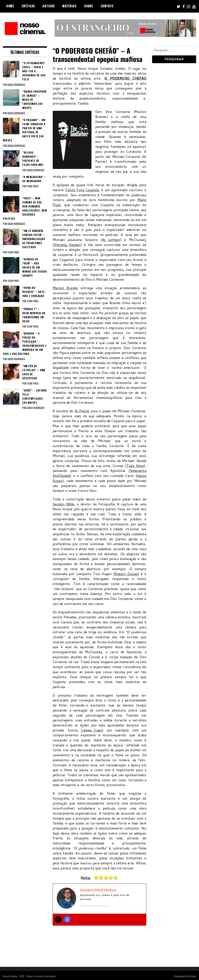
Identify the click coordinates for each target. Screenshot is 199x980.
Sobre (89, 6)
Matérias (69, 6)
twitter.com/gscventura (94, 906)
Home (10, 6)
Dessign (192, 976)
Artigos (49, 6)
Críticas (28, 6)
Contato (107, 6)
